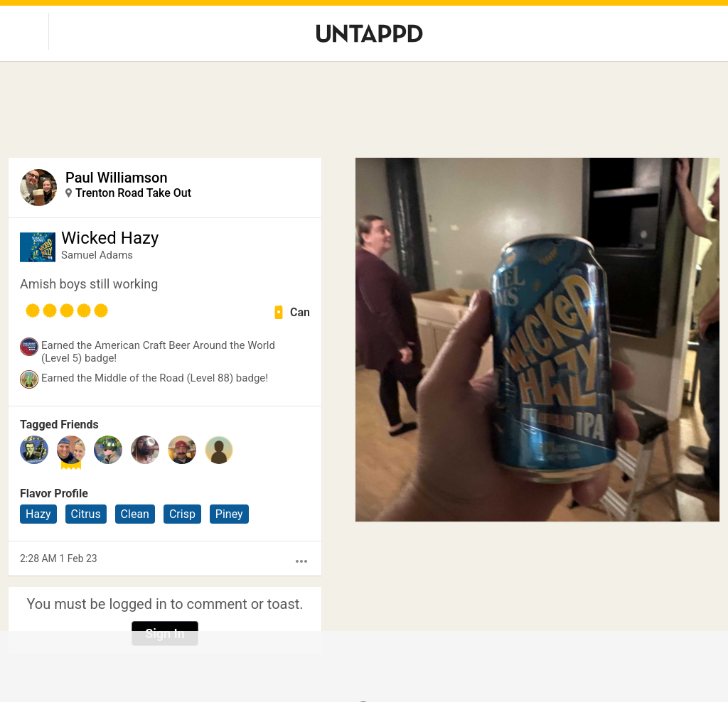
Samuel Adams (97, 255)
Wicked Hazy (110, 238)
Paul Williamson (117, 178)
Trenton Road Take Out (133, 193)
